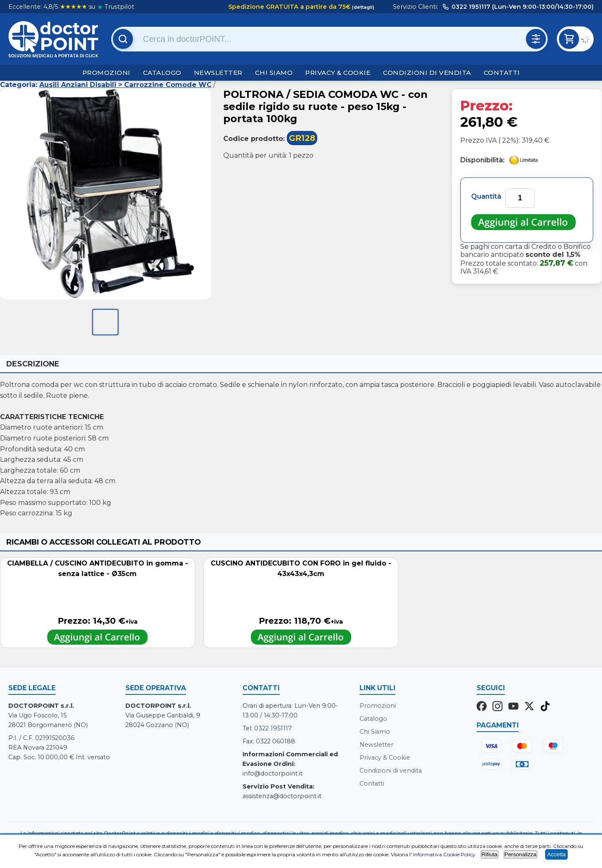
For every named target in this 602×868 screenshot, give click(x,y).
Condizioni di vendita (427, 73)
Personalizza (520, 854)
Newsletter (218, 73)
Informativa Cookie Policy (444, 854)
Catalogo (162, 73)
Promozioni (106, 73)
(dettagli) (362, 7)
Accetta (556, 854)
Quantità (486, 196)
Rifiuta (490, 854)
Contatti (502, 73)
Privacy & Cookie (338, 73)
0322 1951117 (273, 728)
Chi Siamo (274, 73)
